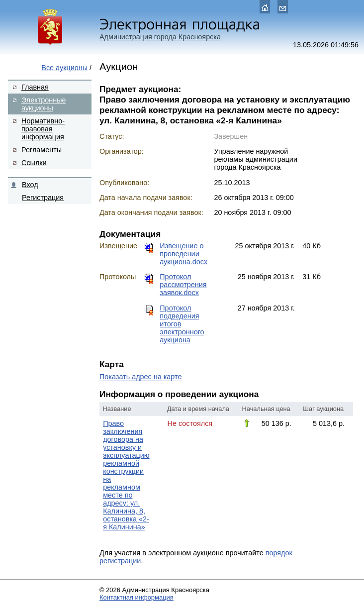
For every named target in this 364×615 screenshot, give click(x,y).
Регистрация (43, 198)
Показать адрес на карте (140, 377)
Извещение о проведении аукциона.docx (183, 254)
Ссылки (34, 163)
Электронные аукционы (44, 104)
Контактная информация (136, 597)
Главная (35, 87)
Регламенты (42, 150)
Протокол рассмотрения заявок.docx (183, 285)
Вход (30, 185)
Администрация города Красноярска (160, 37)
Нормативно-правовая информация (43, 129)
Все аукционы (64, 68)
